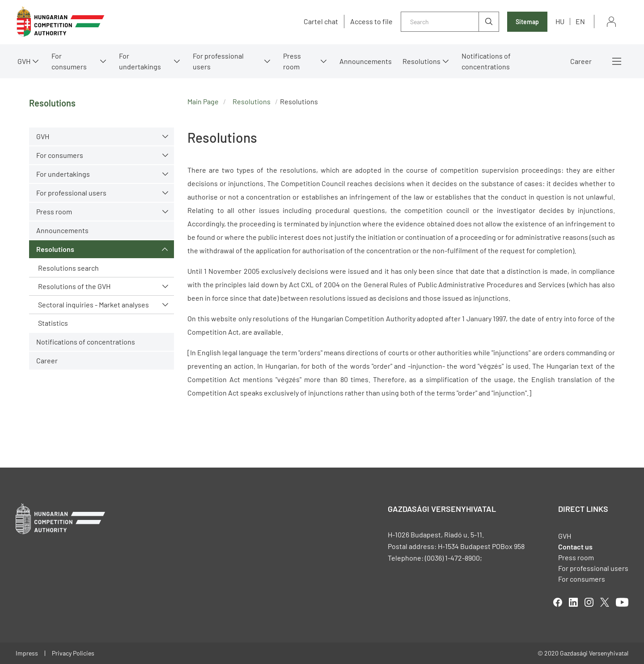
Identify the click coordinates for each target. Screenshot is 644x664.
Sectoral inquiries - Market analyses (93, 304)
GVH (24, 61)
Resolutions (422, 61)
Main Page (203, 101)
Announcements (366, 61)
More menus (617, 61)
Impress (27, 653)
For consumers (69, 61)
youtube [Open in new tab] (622, 602)
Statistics (53, 323)
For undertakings (140, 61)
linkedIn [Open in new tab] (573, 602)
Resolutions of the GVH (74, 286)
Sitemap (527, 22)
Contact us (575, 547)
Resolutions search (68, 268)
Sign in (611, 22)
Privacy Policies (73, 653)
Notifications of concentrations (486, 61)
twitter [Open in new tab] (605, 602)
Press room (292, 61)
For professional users (218, 61)
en (580, 21)
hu (560, 21)
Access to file (371, 21)
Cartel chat (321, 21)
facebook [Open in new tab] (558, 602)
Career (581, 61)
